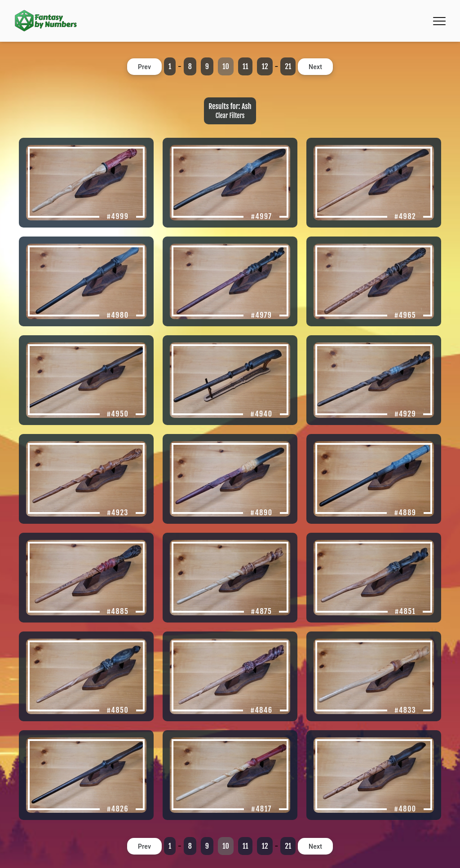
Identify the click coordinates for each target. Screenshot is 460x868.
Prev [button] (144, 67)
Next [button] (315, 67)
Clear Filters (230, 116)
